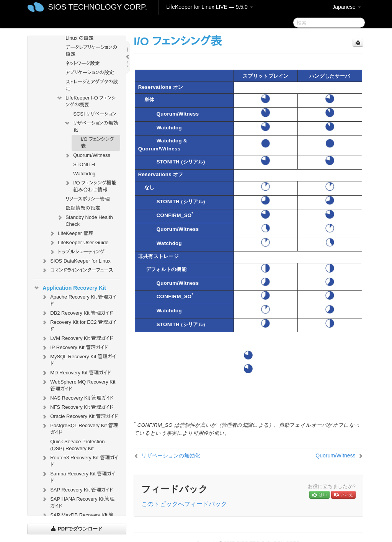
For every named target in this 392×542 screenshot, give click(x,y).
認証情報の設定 (83, 208)
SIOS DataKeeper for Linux (76, 261)
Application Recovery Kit (70, 288)
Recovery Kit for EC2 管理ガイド (79, 325)
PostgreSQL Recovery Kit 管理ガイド (79, 428)
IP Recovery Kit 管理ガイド (74, 348)
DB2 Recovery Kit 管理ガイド (77, 313)
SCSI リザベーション (95, 114)
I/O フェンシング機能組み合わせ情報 (90, 185)
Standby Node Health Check (85, 220)
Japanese (347, 7)
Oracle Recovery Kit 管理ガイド (79, 416)
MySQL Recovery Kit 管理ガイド (78, 359)
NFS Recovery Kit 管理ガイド (77, 407)
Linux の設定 (79, 38)
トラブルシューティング (77, 252)
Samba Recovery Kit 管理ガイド (78, 476)
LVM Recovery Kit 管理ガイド (77, 338)
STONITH (84, 164)
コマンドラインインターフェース (77, 270)
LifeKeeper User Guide (78, 243)
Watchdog (84, 174)
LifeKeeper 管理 (71, 233)
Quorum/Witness (87, 155)
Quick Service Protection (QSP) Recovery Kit (77, 445)
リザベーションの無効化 (91, 126)
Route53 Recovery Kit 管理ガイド (80, 460)
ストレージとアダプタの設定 (92, 85)
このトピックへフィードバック (184, 504)
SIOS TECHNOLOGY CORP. (97, 7)
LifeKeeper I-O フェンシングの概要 (86, 100)
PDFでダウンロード (77, 529)
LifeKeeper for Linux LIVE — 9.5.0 (209, 7)
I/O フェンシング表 (97, 143)
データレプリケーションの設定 (91, 51)
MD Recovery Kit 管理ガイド (76, 373)
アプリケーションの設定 (90, 73)
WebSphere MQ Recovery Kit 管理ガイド (78, 384)
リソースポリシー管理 (88, 199)
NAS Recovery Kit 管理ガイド (77, 398)
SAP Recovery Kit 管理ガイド (77, 490)
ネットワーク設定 (83, 63)
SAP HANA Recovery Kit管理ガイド (78, 502)
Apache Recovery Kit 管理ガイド (79, 300)
